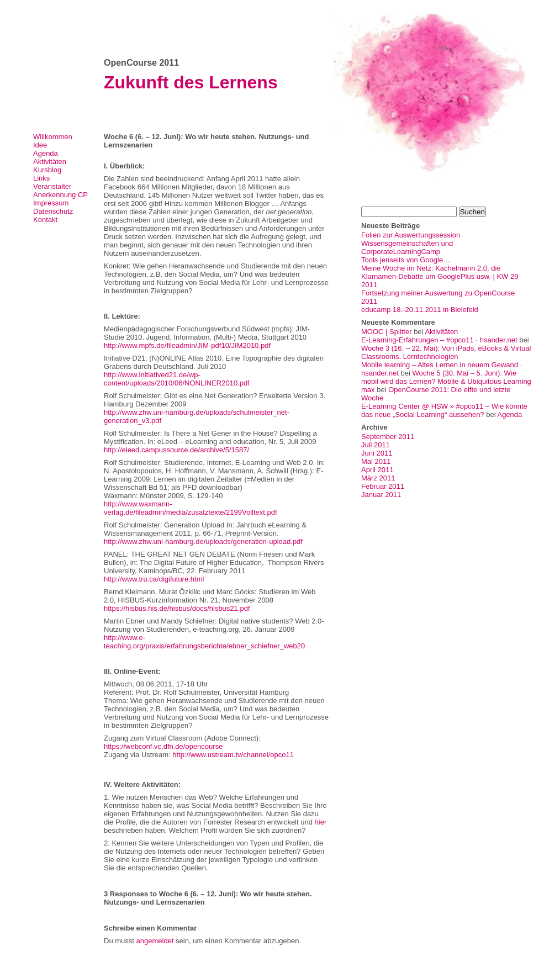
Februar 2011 (383, 486)
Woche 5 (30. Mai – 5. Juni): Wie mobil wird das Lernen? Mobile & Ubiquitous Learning (446, 377)
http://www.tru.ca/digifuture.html (154, 579)
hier (321, 822)
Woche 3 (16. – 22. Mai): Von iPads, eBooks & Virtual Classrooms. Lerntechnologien (446, 352)
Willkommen (53, 137)
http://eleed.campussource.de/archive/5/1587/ (176, 450)
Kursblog (47, 170)
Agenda (46, 153)
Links (41, 178)
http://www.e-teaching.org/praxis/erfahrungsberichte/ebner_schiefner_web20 (204, 642)
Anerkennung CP (60, 195)
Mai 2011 (376, 461)
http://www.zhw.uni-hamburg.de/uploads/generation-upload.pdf (203, 541)
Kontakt (45, 220)
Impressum (51, 203)
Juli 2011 (376, 445)
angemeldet (155, 941)
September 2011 (388, 437)
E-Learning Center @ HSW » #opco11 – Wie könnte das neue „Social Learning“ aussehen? (444, 410)
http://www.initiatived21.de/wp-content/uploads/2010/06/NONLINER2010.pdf (177, 379)
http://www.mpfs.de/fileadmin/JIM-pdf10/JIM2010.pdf (187, 345)
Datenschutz (53, 211)
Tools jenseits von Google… (406, 260)
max (368, 390)
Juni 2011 (377, 453)
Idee (40, 145)
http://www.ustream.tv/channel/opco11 (233, 755)
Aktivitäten (50, 162)
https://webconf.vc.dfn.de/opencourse (163, 746)
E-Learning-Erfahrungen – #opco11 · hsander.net (439, 340)
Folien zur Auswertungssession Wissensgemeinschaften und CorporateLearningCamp (411, 243)
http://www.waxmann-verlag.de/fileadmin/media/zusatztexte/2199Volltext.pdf (191, 508)
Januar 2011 (381, 495)
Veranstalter (52, 186)
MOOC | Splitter (387, 332)
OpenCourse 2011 (141, 63)
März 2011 (378, 478)
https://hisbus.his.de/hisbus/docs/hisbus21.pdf (177, 608)
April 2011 (377, 470)
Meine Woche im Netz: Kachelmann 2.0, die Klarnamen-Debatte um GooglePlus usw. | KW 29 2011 (440, 276)
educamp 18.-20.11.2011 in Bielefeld (420, 310)
